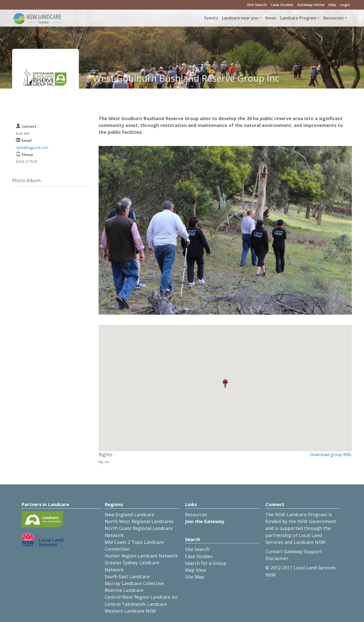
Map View (196, 570)
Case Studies (282, 5)
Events (211, 18)
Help (332, 5)
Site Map (195, 577)
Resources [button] (334, 18)
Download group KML (331, 455)
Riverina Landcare (124, 590)
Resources (196, 514)
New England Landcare (129, 514)
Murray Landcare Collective (134, 583)
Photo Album (26, 180)
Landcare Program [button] (298, 18)
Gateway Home (311, 5)
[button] (225, 384)
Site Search (257, 5)
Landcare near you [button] (240, 18)
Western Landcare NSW (130, 611)
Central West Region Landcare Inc (141, 597)
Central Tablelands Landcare (136, 604)
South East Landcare (127, 576)
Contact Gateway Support (294, 551)
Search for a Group (206, 563)
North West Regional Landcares (139, 521)
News (271, 18)
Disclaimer (277, 558)
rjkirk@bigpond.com (32, 148)
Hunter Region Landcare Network (141, 556)
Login (345, 5)
